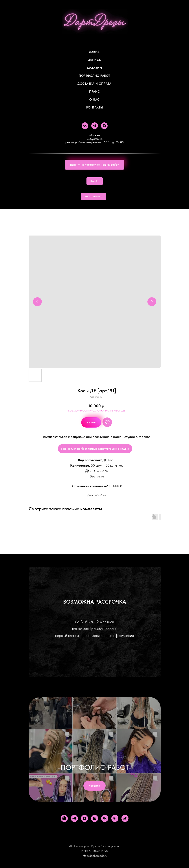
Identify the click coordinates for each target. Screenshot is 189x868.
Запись (95, 60)
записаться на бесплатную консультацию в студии (95, 449)
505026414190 (98, 851)
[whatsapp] (64, 818)
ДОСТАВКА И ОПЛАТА (94, 84)
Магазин (95, 68)
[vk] (85, 126)
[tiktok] (125, 818)
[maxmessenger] (104, 126)
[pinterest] (115, 818)
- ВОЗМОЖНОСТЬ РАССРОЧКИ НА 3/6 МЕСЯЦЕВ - (97, 411)
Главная (95, 52)
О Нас (94, 99)
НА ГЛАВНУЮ (94, 196)
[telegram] (95, 126)
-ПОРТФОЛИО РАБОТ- (95, 767)
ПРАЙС (94, 92)
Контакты (95, 107)
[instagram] (95, 818)
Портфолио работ (94, 76)
